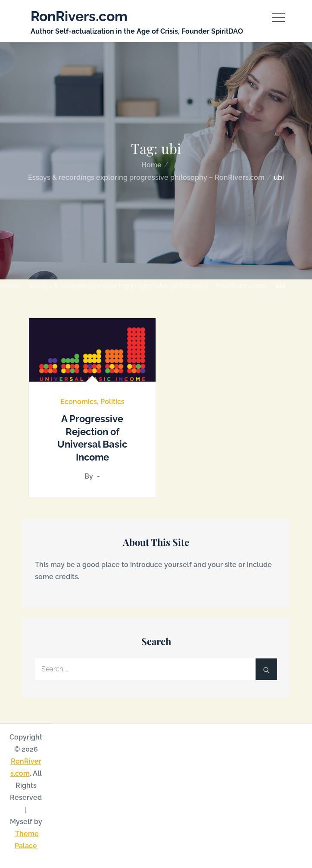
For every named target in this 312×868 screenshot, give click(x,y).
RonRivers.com (79, 16)
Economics (79, 402)
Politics (112, 402)
